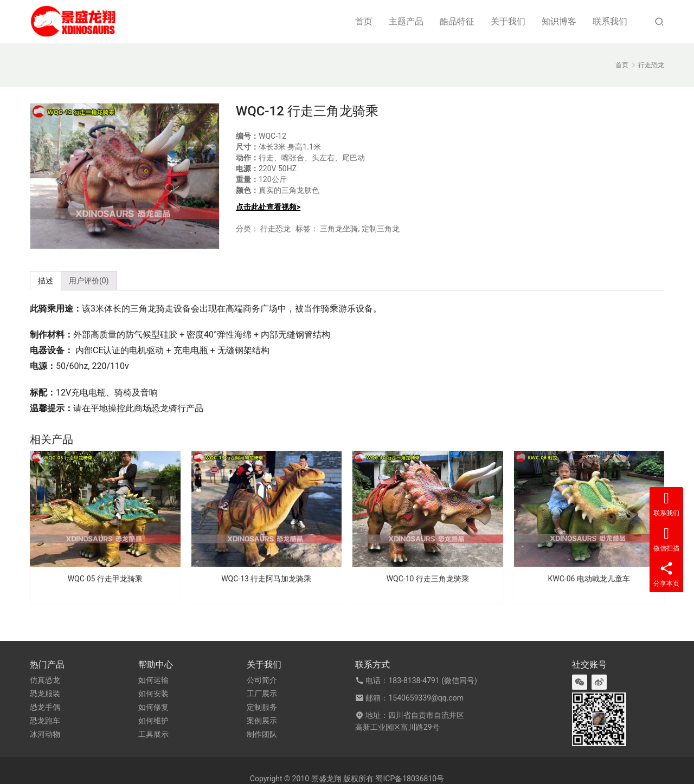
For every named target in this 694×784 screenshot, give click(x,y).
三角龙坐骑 (339, 229)
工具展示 (153, 734)
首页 (364, 21)
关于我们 (508, 21)
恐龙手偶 (45, 707)
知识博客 (559, 21)
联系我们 (610, 21)
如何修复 (153, 707)
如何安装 (153, 694)
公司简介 (262, 680)
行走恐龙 (275, 229)
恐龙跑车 (45, 721)
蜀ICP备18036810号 (410, 779)
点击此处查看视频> (268, 207)
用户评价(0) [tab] (89, 281)
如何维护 (153, 721)
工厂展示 (262, 694)
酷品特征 (457, 21)
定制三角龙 (381, 229)
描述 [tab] (46, 281)
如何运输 (153, 680)
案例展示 (262, 721)
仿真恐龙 (45, 680)
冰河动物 (45, 734)
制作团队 (262, 734)
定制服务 (262, 707)
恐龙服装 (45, 694)
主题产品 (406, 21)
